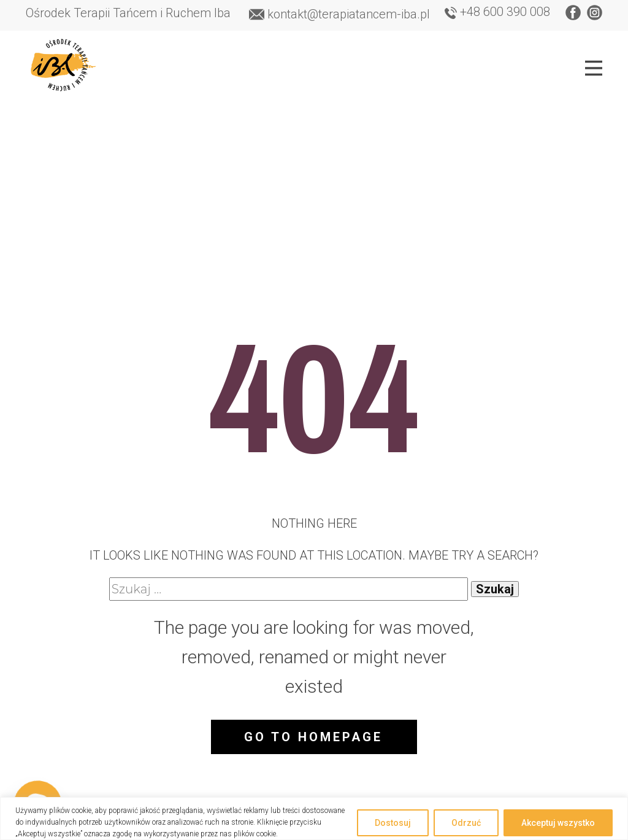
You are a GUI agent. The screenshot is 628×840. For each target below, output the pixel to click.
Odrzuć (466, 823)
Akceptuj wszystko (558, 823)
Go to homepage (313, 737)
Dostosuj (393, 823)
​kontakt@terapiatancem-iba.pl (339, 15)
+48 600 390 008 (497, 12)
